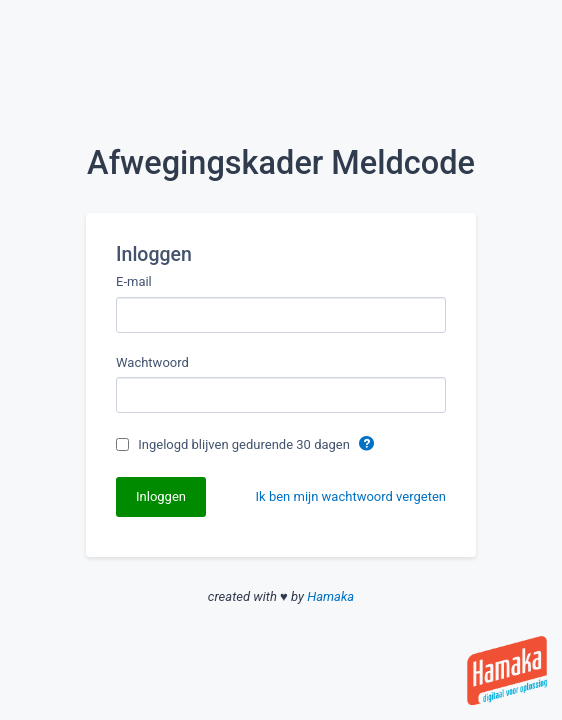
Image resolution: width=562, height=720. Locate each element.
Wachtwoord (152, 362)
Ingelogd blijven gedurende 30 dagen (245, 444)
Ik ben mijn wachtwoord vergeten (351, 496)
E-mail (134, 281)
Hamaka (330, 596)
